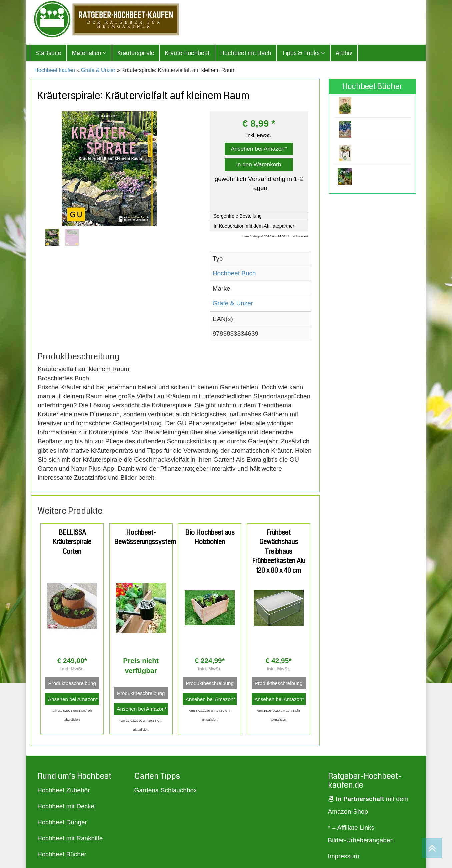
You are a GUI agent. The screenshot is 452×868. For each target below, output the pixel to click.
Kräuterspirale (136, 53)
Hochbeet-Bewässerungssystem (145, 538)
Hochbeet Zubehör (63, 790)
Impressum (344, 856)
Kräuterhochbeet (187, 53)
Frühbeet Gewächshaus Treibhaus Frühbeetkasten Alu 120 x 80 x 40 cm (279, 552)
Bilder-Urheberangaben (361, 840)
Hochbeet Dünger (62, 822)
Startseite (48, 53)
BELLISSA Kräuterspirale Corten (72, 542)
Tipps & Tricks (303, 53)
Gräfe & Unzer (98, 70)
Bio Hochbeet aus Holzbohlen (210, 538)
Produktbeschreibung (72, 683)
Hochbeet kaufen (55, 70)
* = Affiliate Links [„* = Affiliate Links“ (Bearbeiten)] (351, 828)
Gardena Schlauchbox (166, 790)
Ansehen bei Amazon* (259, 149)
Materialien (89, 53)
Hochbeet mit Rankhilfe (70, 838)
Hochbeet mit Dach (246, 53)
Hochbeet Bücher (62, 854)
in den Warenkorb (259, 165)
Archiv (344, 53)
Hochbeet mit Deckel (66, 806)
